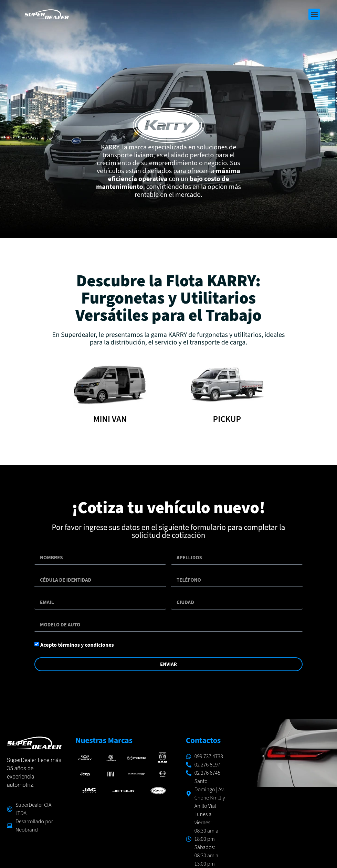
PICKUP (227, 419)
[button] (314, 14)
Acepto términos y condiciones (77, 645)
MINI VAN (110, 419)
